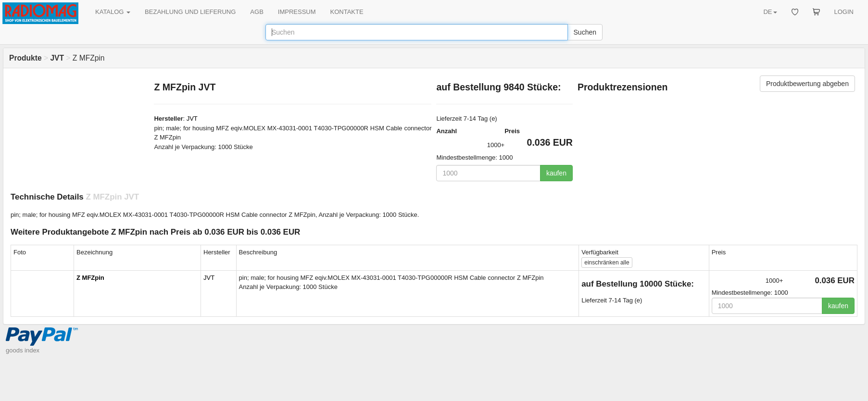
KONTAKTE (347, 12)
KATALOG (113, 12)
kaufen (556, 173)
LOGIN (844, 12)
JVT (192, 119)
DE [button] (770, 12)
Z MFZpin (90, 278)
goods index (23, 350)
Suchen (585, 32)
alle (607, 263)
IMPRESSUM (297, 12)
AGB (257, 12)
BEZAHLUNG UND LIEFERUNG (190, 12)
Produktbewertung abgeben (807, 84)
